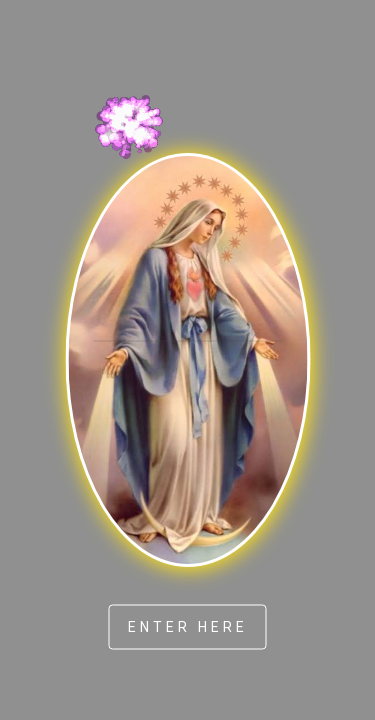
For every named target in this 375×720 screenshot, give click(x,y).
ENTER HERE (188, 626)
